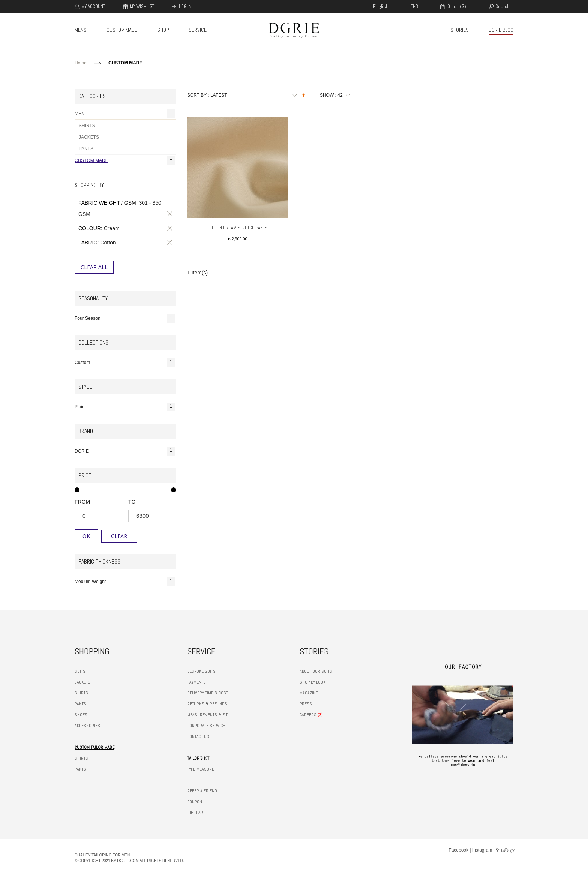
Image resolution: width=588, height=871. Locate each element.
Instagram (482, 850)
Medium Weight (125, 582)
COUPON (195, 802)
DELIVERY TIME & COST (208, 693)
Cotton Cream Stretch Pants (238, 228)
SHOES (81, 715)
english (381, 7)
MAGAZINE (309, 693)
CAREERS (308, 715)
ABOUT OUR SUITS (316, 671)
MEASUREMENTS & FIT (207, 715)
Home (81, 63)
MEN (125, 114)
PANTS (86, 149)
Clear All (94, 267)
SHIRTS (87, 126)
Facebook (458, 850)
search (502, 7)
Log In (185, 7)
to (132, 502)
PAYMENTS (196, 682)
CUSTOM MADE (122, 30)
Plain (125, 407)
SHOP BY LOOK (313, 682)
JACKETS (89, 137)
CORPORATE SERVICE (206, 726)
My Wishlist (142, 7)
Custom (125, 363)
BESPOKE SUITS (201, 671)
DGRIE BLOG (501, 30)
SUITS (80, 671)
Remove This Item (168, 214)
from (82, 502)
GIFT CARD (196, 813)
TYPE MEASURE (201, 769)
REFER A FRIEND (202, 791)
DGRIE (125, 451)
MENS (81, 30)
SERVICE (198, 30)
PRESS (306, 704)
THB (414, 7)
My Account (93, 7)
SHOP (163, 30)
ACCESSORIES (87, 726)
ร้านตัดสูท (505, 850)
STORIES (460, 30)
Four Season (125, 319)
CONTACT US (198, 736)
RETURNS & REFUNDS (207, 704)
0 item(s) (456, 7)
